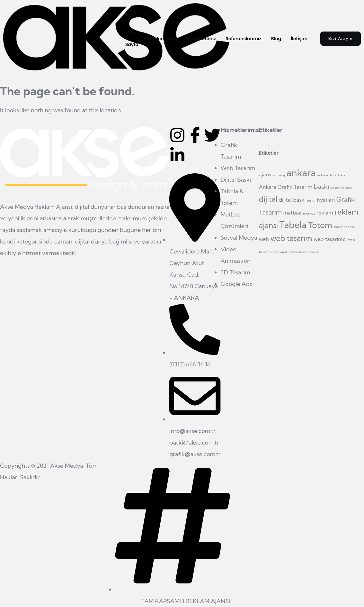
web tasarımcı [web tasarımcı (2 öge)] (330, 239)
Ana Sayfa (132, 39)
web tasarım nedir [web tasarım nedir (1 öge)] (304, 252)
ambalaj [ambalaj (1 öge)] (279, 175)
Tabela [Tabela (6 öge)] (293, 225)
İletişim (299, 39)
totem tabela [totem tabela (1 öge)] (344, 227)
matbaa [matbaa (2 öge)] (293, 213)
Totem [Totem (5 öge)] (320, 225)
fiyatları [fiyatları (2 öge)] (326, 200)
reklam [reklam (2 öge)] (325, 213)
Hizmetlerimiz (200, 39)
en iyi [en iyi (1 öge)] (311, 200)
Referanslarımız (244, 39)
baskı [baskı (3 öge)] (322, 186)
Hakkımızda (162, 39)
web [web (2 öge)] (264, 239)
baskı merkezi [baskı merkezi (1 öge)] (342, 188)
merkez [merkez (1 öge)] (309, 213)
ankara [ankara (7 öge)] (301, 173)
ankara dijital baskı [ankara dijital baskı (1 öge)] (332, 175)
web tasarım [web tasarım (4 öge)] (291, 238)
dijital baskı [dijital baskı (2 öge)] (292, 200)
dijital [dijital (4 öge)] (268, 199)
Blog (276, 39)
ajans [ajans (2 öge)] (265, 174)
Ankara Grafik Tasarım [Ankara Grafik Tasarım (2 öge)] (286, 187)
